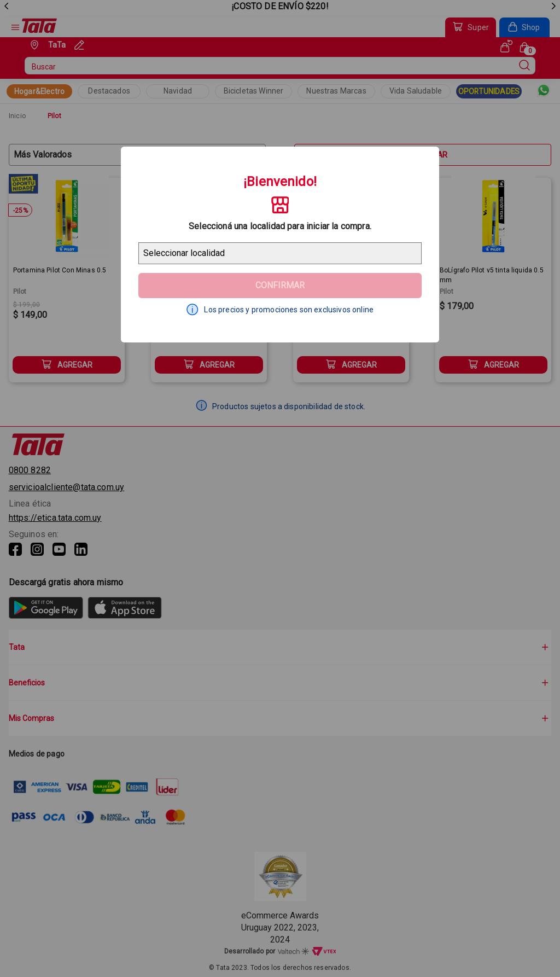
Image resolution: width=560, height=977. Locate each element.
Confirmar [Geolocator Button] (280, 285)
